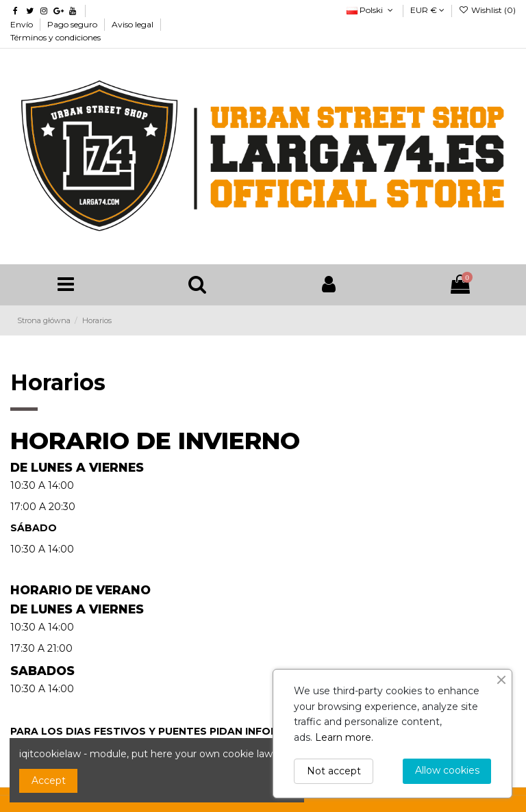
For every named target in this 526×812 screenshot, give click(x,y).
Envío (23, 24)
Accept (49, 781)
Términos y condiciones (55, 37)
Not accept (334, 771)
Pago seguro (73, 24)
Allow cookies (447, 770)
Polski (371, 10)
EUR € (427, 10)
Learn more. (344, 737)
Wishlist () (487, 10)
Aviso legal (134, 24)
